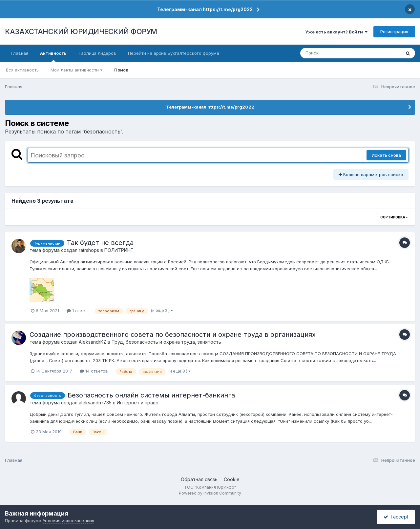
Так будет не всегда (100, 243)
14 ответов (94, 371)
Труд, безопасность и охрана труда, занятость (166, 342)
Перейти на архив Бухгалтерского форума (174, 53)
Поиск (121, 70)
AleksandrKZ (93, 342)
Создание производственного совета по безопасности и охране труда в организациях (173, 335)
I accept (396, 517)
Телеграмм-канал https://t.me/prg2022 (205, 9)
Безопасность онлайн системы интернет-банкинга (151, 395)
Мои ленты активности (76, 70)
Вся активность (22, 70)
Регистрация (394, 31)
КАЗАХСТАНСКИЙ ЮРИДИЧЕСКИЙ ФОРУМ (81, 31)
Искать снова (386, 155)
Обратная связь (199, 479)
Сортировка (394, 217)
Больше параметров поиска (371, 174)
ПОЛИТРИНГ (119, 250)
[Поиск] (338, 53)
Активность (53, 56)
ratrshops (89, 250)
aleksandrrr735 (95, 403)
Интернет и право (138, 403)
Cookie (232, 479)
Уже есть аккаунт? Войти (336, 32)
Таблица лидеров (97, 53)
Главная (20, 53)
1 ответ (77, 311)
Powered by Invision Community (210, 493)
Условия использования (68, 520)
